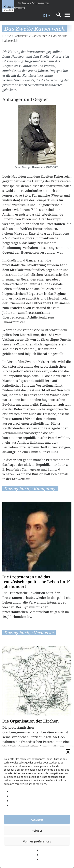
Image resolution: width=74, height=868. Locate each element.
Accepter (37, 820)
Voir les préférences (37, 841)
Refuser (37, 830)
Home (7, 36)
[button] (68, 751)
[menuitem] (46, 15)
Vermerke (22, 36)
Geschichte (40, 36)
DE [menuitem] (45, 15)
